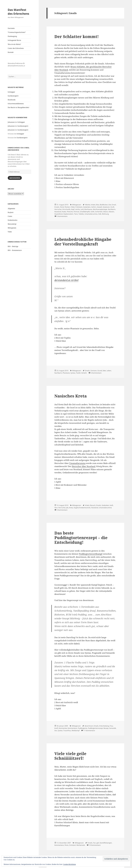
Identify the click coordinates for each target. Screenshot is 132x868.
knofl (56, 728)
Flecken (67, 207)
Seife (93, 212)
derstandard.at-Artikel (66, 280)
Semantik (113, 728)
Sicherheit (99, 212)
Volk (100, 214)
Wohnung (105, 214)
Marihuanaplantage (100, 209)
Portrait (76, 212)
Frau (111, 726)
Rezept (106, 728)
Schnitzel (72, 845)
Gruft (112, 207)
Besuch (93, 505)
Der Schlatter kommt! (77, 36)
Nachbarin (112, 209)
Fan (94, 843)
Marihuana (88, 209)
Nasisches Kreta (71, 396)
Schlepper (11, 92)
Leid (82, 209)
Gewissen (106, 207)
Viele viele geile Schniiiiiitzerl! (70, 756)
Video (10, 232)
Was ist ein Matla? (14, 44)
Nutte (64, 212)
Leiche (77, 209)
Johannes (11, 122)
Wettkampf (76, 731)
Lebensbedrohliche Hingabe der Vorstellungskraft (83, 242)
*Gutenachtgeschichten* (17, 32)
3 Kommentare (62, 510)
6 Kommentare (96, 373)
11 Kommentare (89, 731)
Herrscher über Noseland (84, 466)
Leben (109, 371)
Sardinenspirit (13, 96)
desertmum (89, 726)
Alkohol (88, 205)
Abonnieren (15, 178)
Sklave (105, 212)
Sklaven (111, 212)
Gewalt (99, 207)
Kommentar (63, 728)
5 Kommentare (62, 216)
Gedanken (87, 207)
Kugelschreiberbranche (82, 508)
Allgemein (11, 209)
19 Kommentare (95, 845)
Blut (98, 205)
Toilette (81, 214)
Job (67, 508)
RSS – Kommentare (15, 250)
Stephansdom (68, 214)
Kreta (71, 508)
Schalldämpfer (85, 212)
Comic (10, 216)
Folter (73, 207)
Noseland (58, 212)
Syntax (73, 373)
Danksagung (12, 36)
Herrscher (58, 209)
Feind (62, 207)
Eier (110, 205)
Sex (56, 731)
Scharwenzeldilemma (16, 104)
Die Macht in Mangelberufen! (18, 107)
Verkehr (84, 373)
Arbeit (93, 205)
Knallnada (12, 100)
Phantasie (66, 373)
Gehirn (94, 207)
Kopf (73, 209)
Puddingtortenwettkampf (91, 554)
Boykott (11, 212)
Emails (57, 207)
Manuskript (12, 224)
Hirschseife (66, 209)
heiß (111, 505)
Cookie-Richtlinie (69, 864)
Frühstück (79, 207)
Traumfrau (67, 731)
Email (114, 205)
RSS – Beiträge (13, 246)
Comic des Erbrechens (16, 48)
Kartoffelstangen (106, 843)
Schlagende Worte (14, 40)
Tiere (76, 214)
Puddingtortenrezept (95, 728)
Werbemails (81, 845)
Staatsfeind (58, 214)
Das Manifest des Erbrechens (18, 12)
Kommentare (72, 728)
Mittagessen (12, 228)
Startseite (11, 28)
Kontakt (11, 52)
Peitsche (70, 212)
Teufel (78, 373)
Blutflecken (104, 205)
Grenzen (94, 371)
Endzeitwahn (13, 220)
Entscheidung (104, 726)
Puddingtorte (82, 728)
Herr (56, 508)
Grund (100, 371)
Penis (67, 845)
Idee (104, 371)
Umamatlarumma (91, 214)
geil (98, 843)
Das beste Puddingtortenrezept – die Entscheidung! (81, 538)
